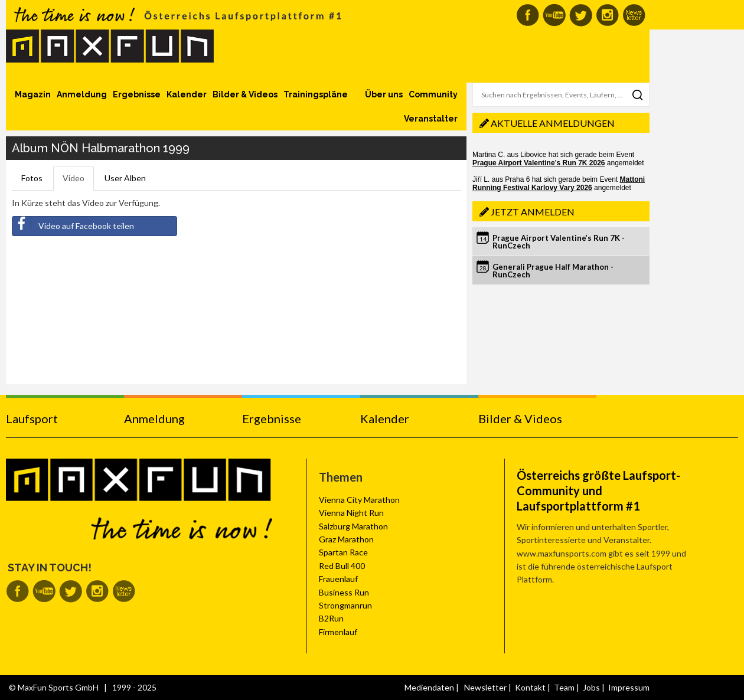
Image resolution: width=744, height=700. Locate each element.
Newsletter (485, 687)
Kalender (187, 94)
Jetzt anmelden (533, 212)
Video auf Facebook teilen (73, 224)
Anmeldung (82, 94)
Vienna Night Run (351, 513)
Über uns (384, 94)
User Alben (125, 178)
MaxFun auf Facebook (528, 15)
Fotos (32, 178)
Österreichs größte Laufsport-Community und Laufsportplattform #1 (598, 490)
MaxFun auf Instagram (607, 15)
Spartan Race (343, 552)
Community (433, 94)
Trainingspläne (316, 94)
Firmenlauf (338, 632)
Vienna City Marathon (359, 500)
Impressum (629, 687)
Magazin (33, 94)
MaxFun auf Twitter (581, 15)
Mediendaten (429, 687)
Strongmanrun (345, 605)
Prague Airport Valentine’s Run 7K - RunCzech (559, 242)
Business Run (344, 592)
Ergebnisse (137, 94)
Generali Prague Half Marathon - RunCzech (553, 271)
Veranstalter (431, 119)
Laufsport (32, 418)
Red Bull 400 (342, 566)
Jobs (591, 687)
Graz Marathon (346, 539)
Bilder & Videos (245, 94)
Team (564, 687)
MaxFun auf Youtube (554, 15)
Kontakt (530, 687)
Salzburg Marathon (353, 526)
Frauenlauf (338, 579)
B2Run (331, 618)
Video (74, 178)
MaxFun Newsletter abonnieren (634, 15)
